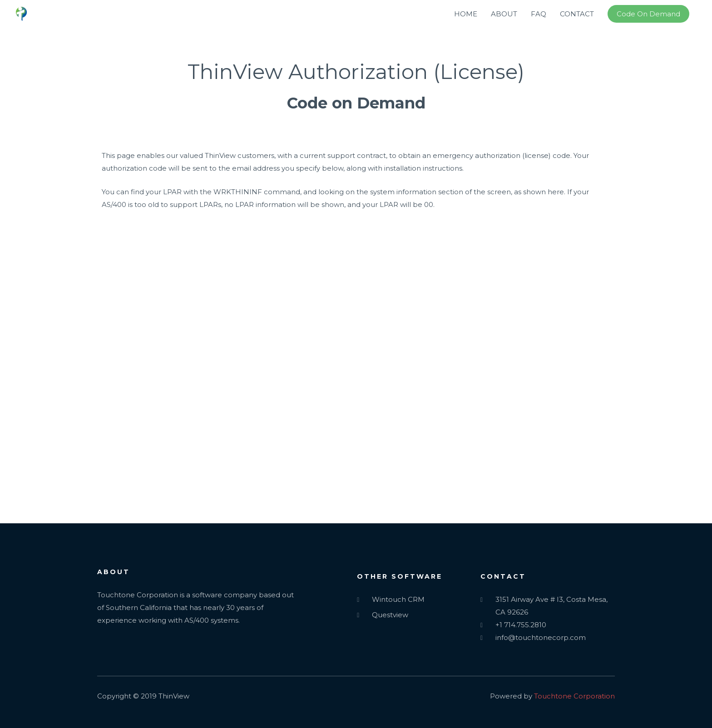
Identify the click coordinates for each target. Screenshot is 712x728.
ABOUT (504, 14)
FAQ (539, 14)
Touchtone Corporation (574, 696)
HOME (466, 14)
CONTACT (577, 14)
